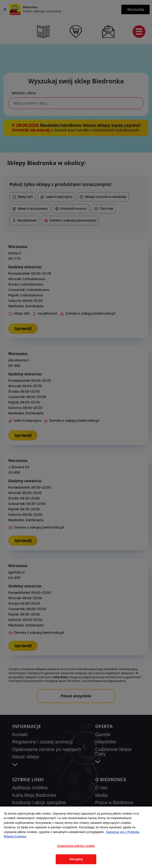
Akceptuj (76, 859)
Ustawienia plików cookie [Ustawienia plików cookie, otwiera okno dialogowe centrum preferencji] (76, 846)
